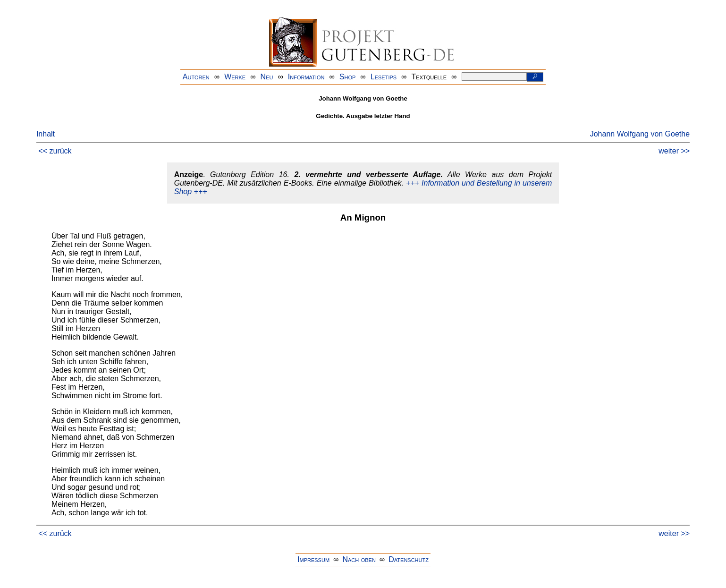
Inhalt (46, 134)
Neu (267, 77)
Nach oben (359, 559)
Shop (348, 77)
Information (306, 77)
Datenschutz (409, 559)
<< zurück (55, 151)
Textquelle (429, 77)
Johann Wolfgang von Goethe (640, 134)
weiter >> (674, 151)
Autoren (196, 77)
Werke (235, 77)
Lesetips (384, 77)
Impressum (313, 559)
